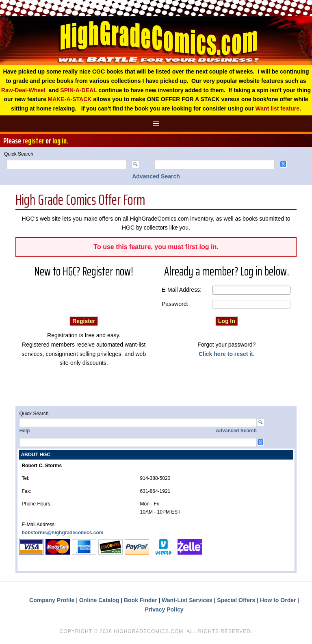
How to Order (278, 600)
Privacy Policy (164, 609)
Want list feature (277, 108)
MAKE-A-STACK (70, 99)
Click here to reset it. (227, 354)
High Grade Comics (156, 41)
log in (60, 141)
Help (24, 431)
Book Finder (141, 600)
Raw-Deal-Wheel (23, 90)
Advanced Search (156, 176)
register (33, 141)
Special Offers (236, 600)
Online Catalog (99, 600)
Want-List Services (187, 600)
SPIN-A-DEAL (78, 90)
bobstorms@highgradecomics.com (62, 533)
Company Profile (52, 600)
